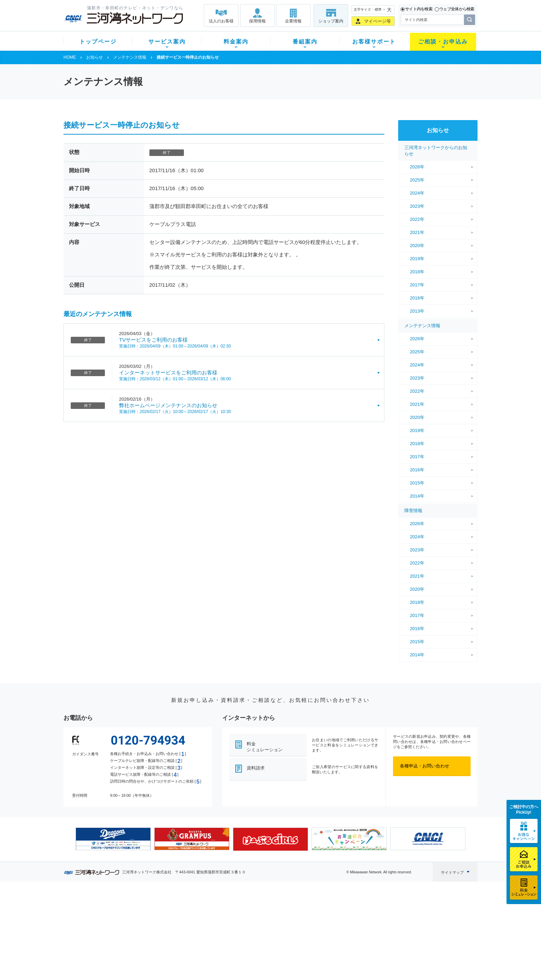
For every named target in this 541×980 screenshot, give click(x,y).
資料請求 (256, 768)
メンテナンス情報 (130, 57)
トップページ (98, 42)
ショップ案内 (331, 21)
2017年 (417, 285)
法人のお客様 (221, 21)
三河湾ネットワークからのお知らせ (436, 151)
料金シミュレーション (265, 747)
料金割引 (203, 927)
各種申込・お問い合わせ (425, 766)
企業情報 (293, 21)
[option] (113, 839)
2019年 (417, 259)
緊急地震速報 (156, 945)
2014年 (417, 496)
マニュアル (307, 918)
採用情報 (257, 21)
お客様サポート (374, 42)
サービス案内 (167, 42)
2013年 (417, 311)
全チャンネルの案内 (265, 933)
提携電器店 (359, 918)
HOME (70, 57)
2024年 (417, 193)
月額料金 (203, 918)
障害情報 (413, 511)
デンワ (149, 927)
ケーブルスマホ (158, 936)
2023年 (417, 206)
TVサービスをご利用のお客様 (153, 340)
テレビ (149, 909)
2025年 (417, 180)
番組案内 (305, 42)
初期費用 (203, 909)
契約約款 (151, 963)
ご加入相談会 (361, 927)
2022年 (417, 219)
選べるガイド (105, 927)
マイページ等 (377, 21)
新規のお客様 (105, 909)
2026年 (417, 167)
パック (200, 936)
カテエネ (151, 954)
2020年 (417, 246)
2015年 (417, 483)
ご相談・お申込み (443, 42)
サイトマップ (452, 872)
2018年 (417, 272)
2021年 (417, 232)
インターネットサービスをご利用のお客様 (168, 373)
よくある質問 (309, 909)
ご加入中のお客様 (109, 918)
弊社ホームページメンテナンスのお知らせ (168, 405)
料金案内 (236, 42)
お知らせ (95, 57)
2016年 (417, 298)
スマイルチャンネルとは (270, 909)
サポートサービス (314, 927)
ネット (149, 918)
